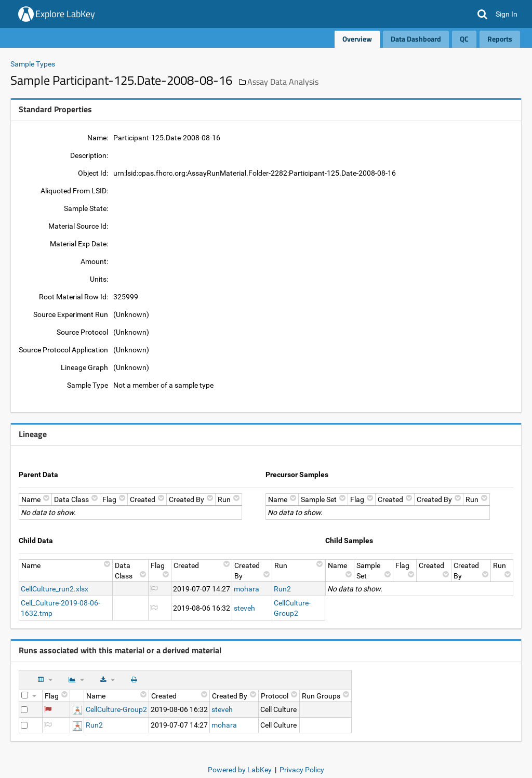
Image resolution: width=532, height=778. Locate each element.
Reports (500, 39)
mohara (247, 589)
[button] (482, 14)
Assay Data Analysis (283, 82)
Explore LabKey (65, 14)
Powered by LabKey (240, 770)
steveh (244, 608)
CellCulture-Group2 (116, 709)
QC (464, 39)
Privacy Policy (302, 770)
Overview (357, 39)
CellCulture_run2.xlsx (55, 589)
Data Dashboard (416, 39)
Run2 (282, 589)
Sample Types (33, 64)
